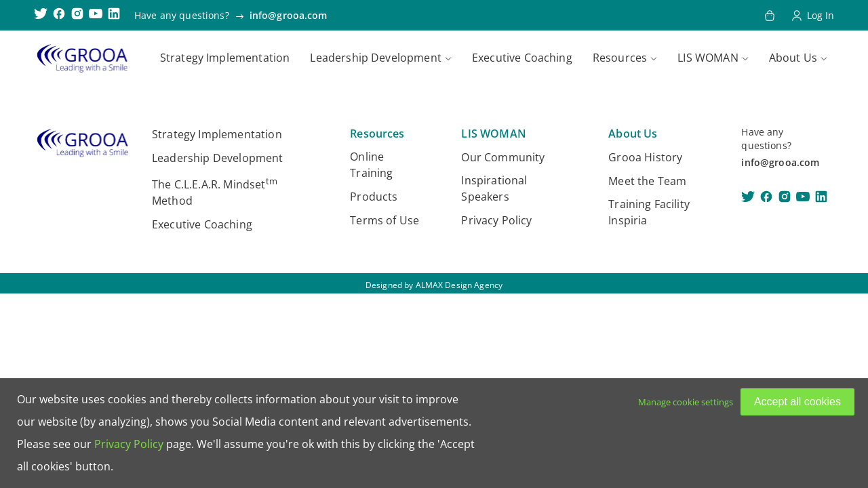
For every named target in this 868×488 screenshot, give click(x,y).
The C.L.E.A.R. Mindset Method (215, 191)
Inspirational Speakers (494, 188)
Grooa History (645, 157)
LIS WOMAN (708, 58)
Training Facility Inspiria (649, 212)
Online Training (371, 165)
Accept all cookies (797, 402)
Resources (620, 58)
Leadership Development (376, 58)
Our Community (503, 157)
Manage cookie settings (686, 402)
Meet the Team (647, 181)
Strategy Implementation (225, 58)
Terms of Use (384, 220)
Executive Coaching (522, 58)
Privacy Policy (496, 220)
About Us (793, 58)
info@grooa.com (289, 15)
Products (374, 197)
